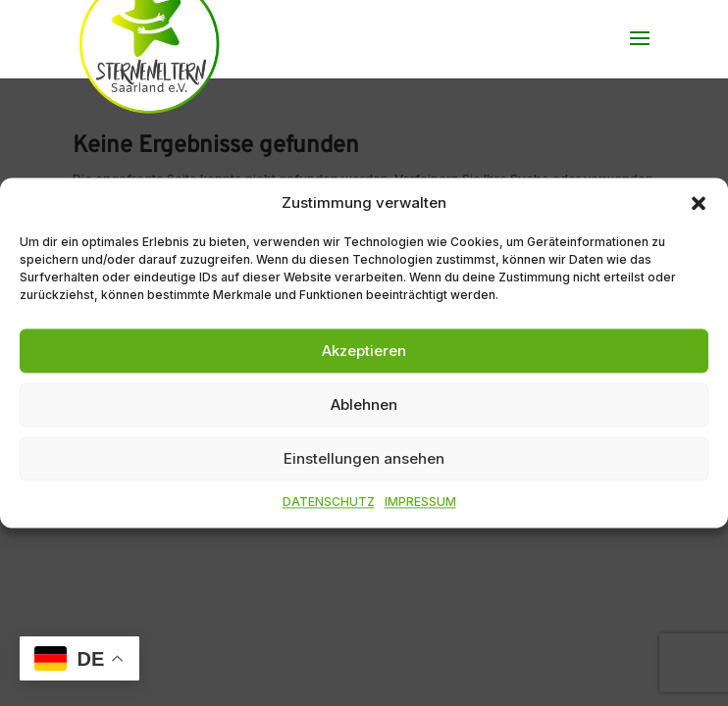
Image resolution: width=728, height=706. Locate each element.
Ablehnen (364, 404)
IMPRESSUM (420, 503)
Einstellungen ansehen (364, 458)
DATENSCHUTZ (329, 503)
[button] (699, 203)
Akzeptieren (364, 351)
